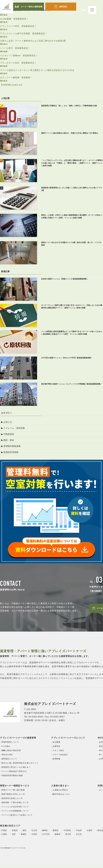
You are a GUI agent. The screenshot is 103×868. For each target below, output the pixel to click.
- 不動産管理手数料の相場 (11, 778)
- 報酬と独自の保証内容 (10, 753)
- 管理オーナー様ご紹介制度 (12, 792)
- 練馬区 (44, 833)
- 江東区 (4, 836)
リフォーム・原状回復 (14, 429)
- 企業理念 (56, 748)
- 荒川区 (68, 836)
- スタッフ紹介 (58, 753)
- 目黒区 (14, 833)
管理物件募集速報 (12, 448)
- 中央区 (78, 833)
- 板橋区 (57, 836)
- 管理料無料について (9, 744)
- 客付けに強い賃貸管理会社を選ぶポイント (19, 765)
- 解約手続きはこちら (61, 796)
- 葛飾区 (23, 836)
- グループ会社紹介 (60, 757)
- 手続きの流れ (7, 757)
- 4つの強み (5, 748)
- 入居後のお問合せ (60, 792)
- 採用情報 (56, 761)
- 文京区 (34, 833)
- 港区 (24, 833)
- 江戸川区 (45, 836)
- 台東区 (89, 833)
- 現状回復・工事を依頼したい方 (14, 805)
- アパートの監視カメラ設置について (16, 817)
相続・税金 (9, 441)
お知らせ (8, 422)
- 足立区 (78, 836)
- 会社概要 (56, 744)
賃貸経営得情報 (11, 454)
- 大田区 (34, 836)
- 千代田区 (67, 833)
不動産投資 (9, 435)
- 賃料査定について (8, 761)
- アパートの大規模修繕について (14, 813)
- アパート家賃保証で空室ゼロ (13, 773)
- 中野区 (4, 833)
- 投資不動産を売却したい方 (12, 796)
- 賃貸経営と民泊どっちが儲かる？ (15, 769)
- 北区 (13, 836)
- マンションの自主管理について (14, 809)
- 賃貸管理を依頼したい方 (11, 800)
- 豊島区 (55, 833)
